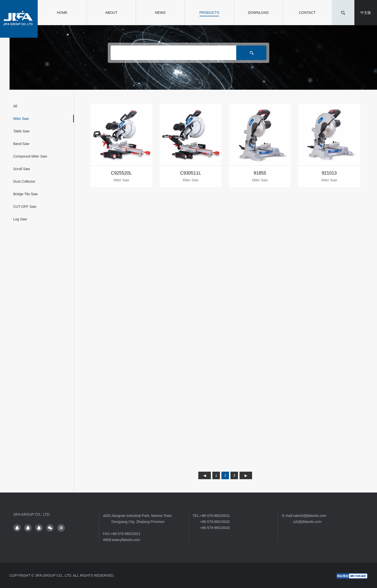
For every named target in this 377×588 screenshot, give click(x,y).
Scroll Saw (22, 169)
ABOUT (111, 13)
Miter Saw (21, 119)
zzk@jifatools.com (307, 522)
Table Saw (21, 131)
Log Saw (20, 219)
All (15, 106)
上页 (205, 475)
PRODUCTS (209, 13)
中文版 (366, 13)
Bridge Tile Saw (26, 194)
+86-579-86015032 (215, 522)
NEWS (160, 13)
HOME (62, 13)
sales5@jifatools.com (310, 516)
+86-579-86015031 (215, 516)
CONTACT (307, 13)
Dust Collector (24, 181)
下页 (246, 475)
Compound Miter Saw (30, 156)
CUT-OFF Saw (25, 207)
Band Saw (21, 144)
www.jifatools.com (126, 540)
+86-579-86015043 (215, 528)
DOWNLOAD (258, 13)
